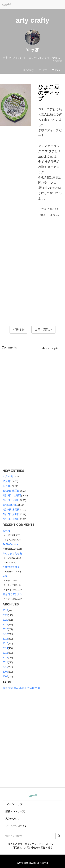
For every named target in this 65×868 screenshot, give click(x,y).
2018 (5, 629)
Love (43, 70)
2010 (5, 667)
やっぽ (32, 50)
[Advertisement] (32, 279)
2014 (5, 648)
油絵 (5, 576)
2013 (5, 653)
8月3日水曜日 (10, 505)
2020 (5, 620)
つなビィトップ (14, 804)
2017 (5, 634)
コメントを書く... (52, 348)
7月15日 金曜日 (11, 519)
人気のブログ (13, 819)
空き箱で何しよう (12, 594)
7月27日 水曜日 (11, 510)
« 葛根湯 (18, 330)
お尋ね (6, 531)
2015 (5, 643)
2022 (5, 610)
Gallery (28, 70)
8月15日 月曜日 (11, 500)
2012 (5, 658)
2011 (5, 662)
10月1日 (7, 481)
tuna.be (32, 795)
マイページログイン (16, 826)
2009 (5, 672)
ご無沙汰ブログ (11, 567)
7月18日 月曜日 (11, 514)
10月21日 (8, 477)
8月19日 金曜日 (12, 495)
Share (56, 70)
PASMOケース (11, 544)
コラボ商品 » (43, 330)
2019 (5, 624)
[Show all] (57, 61)
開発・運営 (47, 848)
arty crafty (32, 20)
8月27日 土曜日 (11, 491)
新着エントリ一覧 (15, 811)
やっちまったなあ (12, 553)
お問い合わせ (31, 848)
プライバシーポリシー (44, 844)
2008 (5, 676)
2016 (5, 639)
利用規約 (17, 848)
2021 (5, 615)
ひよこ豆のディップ (49, 93)
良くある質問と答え (19, 844)
